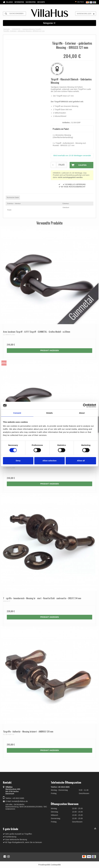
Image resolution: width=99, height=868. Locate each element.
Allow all (81, 461)
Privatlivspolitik (44, 865)
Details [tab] (49, 413)
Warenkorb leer (86, 14)
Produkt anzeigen (50, 350)
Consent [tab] (17, 413)
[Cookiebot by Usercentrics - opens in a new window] (85, 405)
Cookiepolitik (56, 865)
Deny (18, 461)
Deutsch (79, 2)
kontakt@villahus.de (20, 801)
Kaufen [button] (78, 165)
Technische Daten (13, 197)
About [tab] (82, 413)
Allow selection (49, 461)
